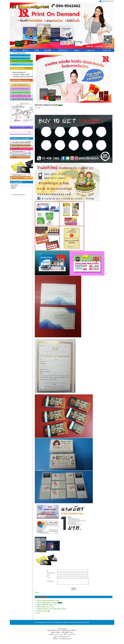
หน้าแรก (15, 50)
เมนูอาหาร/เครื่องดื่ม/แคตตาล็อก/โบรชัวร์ (48, 601)
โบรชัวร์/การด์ (106, 50)
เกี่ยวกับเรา (25, 50)
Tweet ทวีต (38, 108)
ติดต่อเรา (77, 50)
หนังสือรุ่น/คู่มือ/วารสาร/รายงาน (45, 607)
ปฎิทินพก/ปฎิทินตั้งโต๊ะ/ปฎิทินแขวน (46, 605)
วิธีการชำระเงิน (63, 50)
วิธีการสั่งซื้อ (48, 50)
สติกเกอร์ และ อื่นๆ (42, 611)
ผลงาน (38, 613)
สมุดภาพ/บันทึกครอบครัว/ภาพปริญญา (47, 603)
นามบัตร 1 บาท (90, 50)
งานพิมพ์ (36, 50)
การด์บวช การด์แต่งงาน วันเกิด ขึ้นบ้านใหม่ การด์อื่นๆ (51, 609)
